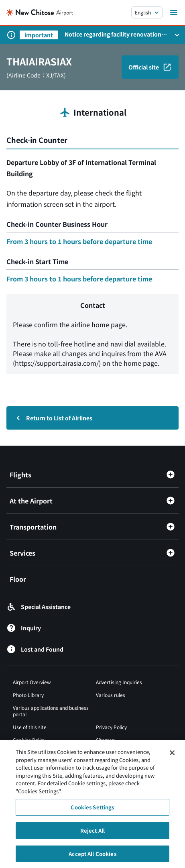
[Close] (172, 757)
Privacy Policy (111, 727)
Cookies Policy (29, 740)
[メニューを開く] (174, 12)
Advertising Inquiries (119, 682)
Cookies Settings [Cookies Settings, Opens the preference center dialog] (92, 812)
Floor (18, 579)
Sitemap (105, 740)
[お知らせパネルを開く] (177, 35)
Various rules (111, 695)
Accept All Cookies (92, 858)
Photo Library (28, 695)
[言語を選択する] (147, 12)
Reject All (92, 834)
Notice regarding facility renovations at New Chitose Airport (114, 34)
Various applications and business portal (51, 711)
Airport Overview (32, 682)
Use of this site (30, 727)
